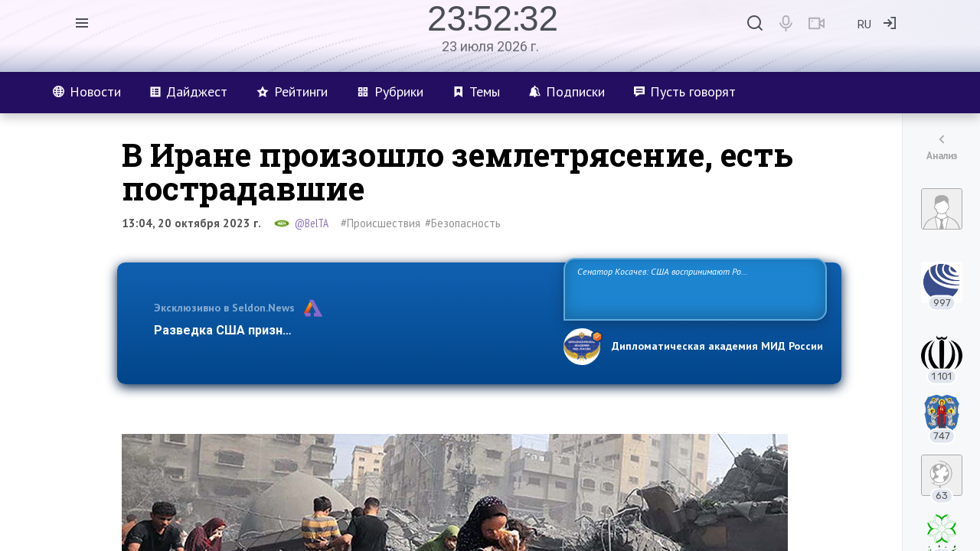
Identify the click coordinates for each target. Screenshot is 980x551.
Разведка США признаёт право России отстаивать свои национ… (351, 330)
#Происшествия (381, 223)
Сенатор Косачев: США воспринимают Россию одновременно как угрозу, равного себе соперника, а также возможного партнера (693, 288)
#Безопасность (463, 223)
